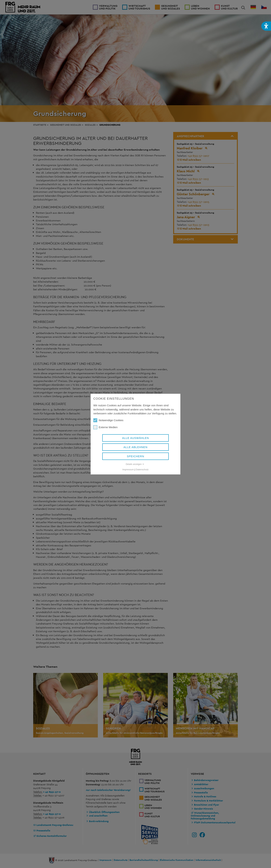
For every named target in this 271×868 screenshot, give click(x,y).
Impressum (128, 470)
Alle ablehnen (135, 447)
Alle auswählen (135, 438)
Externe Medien (105, 427)
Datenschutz (142, 470)
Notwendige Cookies (108, 420)
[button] (266, 26)
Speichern (136, 456)
